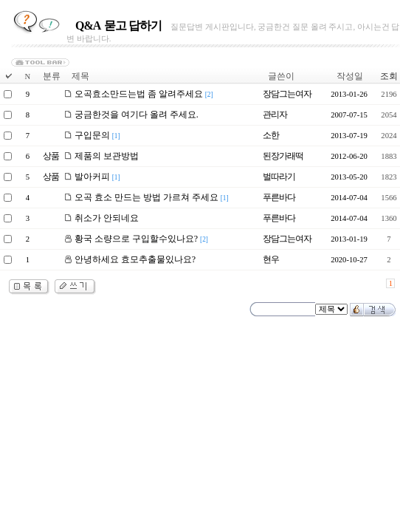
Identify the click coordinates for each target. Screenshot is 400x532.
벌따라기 (279, 177)
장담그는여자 (287, 94)
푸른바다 (279, 197)
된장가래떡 (283, 156)
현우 (271, 259)
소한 (271, 135)
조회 (389, 76)
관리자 (275, 115)
